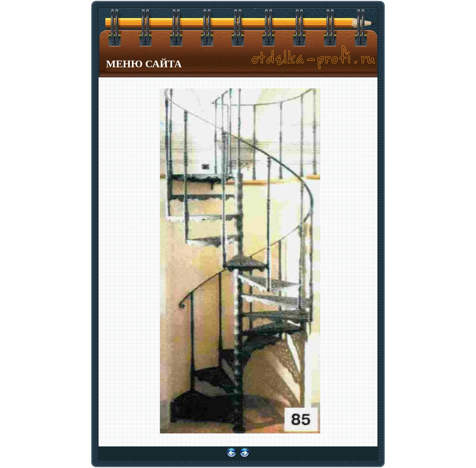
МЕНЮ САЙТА (144, 64)
